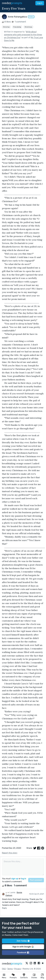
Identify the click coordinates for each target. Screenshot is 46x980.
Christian (6, 27)
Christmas (28, 27)
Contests (24, 978)
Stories (34, 978)
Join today (23, 941)
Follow (31, 17)
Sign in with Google (23, 947)
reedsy (12, 964)
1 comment (19, 22)
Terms (10, 969)
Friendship (17, 27)
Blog (42, 978)
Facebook (23, 953)
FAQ (4, 969)
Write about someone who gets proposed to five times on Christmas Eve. (23, 35)
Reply (4, 908)
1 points (10, 892)
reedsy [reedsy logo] (12, 3)
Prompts (13, 978)
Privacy (18, 969)
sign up (15, 879)
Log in (40, 3)
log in (24, 879)
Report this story (10, 853)
